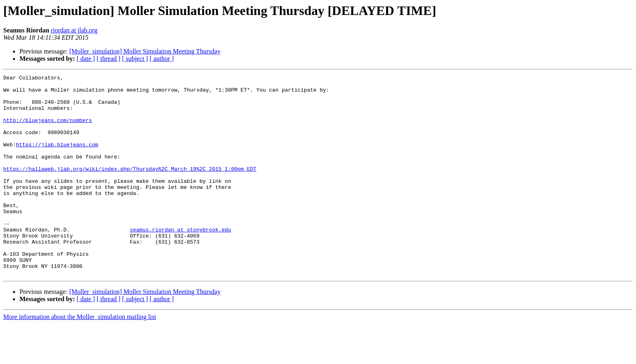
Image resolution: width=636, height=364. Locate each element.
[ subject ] (135, 59)
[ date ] (86, 59)
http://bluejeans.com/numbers (47, 130)
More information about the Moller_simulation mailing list (80, 357)
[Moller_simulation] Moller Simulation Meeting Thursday (145, 51)
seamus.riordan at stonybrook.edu (180, 261)
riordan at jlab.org (74, 30)
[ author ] (162, 59)
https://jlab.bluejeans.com (57, 159)
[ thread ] (109, 59)
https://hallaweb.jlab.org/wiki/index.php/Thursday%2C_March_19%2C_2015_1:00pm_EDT (130, 188)
